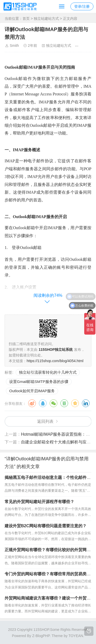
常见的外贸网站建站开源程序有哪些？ (39, 502)
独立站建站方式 (46, 19)
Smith (14, 46)
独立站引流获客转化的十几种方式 (48, 372)
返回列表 (45, 421)
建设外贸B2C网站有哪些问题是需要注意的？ (46, 526)
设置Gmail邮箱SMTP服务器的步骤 (39, 382)
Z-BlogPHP (41, 636)
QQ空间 (75, 403)
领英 (86, 403)
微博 (32, 403)
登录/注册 (82, 6)
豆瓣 (64, 403)
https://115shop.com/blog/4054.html (55, 361)
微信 (54, 403)
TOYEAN (76, 636)
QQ (43, 403)
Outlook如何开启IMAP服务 (32, 391)
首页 (26, 19)
